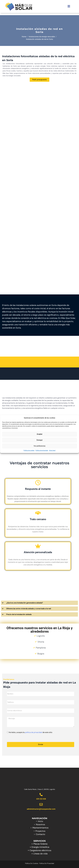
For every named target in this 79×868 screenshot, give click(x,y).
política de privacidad (33, 732)
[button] (39, 603)
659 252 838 (41, 799)
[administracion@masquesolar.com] (41, 804)
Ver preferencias (40, 446)
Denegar (40, 440)
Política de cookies (29, 450)
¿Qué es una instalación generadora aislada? (25, 603)
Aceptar (40, 434)
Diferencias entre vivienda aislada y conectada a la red (29, 609)
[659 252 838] (41, 795)
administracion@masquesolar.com (41, 809)
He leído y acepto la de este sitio (30, 732)
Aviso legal (52, 450)
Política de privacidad (42, 450)
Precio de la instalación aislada (19, 614)
